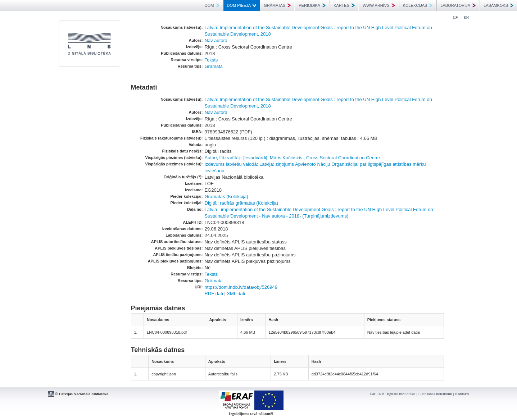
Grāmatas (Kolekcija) (226, 197)
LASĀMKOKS (498, 5)
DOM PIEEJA (242, 5)
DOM (212, 5)
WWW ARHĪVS (379, 5)
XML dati (236, 294)
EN (466, 17)
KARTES (344, 5)
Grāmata (214, 66)
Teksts (211, 60)
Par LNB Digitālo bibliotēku (393, 394)
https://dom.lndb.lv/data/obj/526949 (241, 287)
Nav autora (216, 40)
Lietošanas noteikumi (435, 394)
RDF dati (214, 294)
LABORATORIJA (458, 5)
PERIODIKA (312, 5)
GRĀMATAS (277, 5)
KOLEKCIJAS (418, 5)
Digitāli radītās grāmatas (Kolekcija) (241, 203)
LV (456, 17)
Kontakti (462, 394)
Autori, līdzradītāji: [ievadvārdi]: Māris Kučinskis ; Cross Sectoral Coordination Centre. (293, 158)
